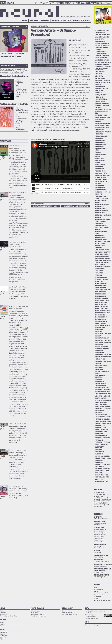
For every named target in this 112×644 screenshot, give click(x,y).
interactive (98, 275)
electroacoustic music (102, 205)
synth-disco (107, 442)
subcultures (106, 438)
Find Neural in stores (38, 616)
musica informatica (101, 317)
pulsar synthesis (100, 392)
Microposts (6, 141)
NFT (106, 340)
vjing (106, 475)
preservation (99, 370)
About (52, 3)
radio (109, 392)
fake (101, 228)
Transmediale (99, 460)
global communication (102, 256)
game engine (98, 248)
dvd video (98, 198)
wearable (102, 477)
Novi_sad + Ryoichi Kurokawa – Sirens (45, 206)
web (108, 477)
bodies (97, 97)
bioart (109, 82)
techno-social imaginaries (99, 447)
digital (97, 182)
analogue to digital (101, 54)
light (96, 292)
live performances (100, 294)
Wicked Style (99, 496)
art (96, 62)
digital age (104, 182)
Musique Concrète (100, 319)
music (108, 313)
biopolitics (98, 89)
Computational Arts (101, 136)
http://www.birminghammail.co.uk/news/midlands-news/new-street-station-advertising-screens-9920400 (18, 474)
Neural (3, 608)
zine (107, 481)
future (103, 244)
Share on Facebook (3, 159)
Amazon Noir (99, 589)
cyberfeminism (99, 169)
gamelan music (99, 250)
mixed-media (105, 309)
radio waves (99, 396)
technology (98, 450)
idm (102, 263)
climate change (99, 126)
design (105, 180)
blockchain (98, 93)
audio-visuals (99, 76)
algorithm (106, 45)
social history (99, 411)
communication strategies (103, 132)
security (108, 407)
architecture (99, 60)
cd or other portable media (101, 112)
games (107, 250)
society (108, 417)
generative (107, 252)
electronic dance (100, 209)
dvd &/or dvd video (100, 196)
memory (97, 307)
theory (103, 458)
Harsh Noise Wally (16, 424)
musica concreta (100, 315)
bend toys (107, 80)
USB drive (98, 464)
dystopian (105, 198)
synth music (99, 442)
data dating (98, 175)
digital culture (99, 186)
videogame (107, 469)
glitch (97, 254)
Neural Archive (81, 21)
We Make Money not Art (102, 600)
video (96, 467)
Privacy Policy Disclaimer (9, 616)
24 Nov (3, 157)
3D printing (101, 31)
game (103, 246)
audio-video (98, 74)
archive (107, 60)
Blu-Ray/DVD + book (101, 95)
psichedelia (98, 379)
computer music (100, 142)
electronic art (99, 207)
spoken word (99, 434)
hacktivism (98, 260)
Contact (68, 3)
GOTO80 (12, 272)
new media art (99, 340)
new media (98, 336)
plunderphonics (106, 357)
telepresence (99, 454)
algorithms (98, 48)
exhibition (103, 221)
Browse (65, 611)
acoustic (106, 37)
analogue (98, 50)
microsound (104, 307)
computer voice (99, 147)
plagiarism (108, 355)
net (107, 321)
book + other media (101, 99)
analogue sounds (100, 52)
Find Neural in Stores (11, 56)
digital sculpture (100, 190)
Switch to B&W (87, 3)
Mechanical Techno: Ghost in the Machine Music (18, 228)
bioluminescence (100, 87)
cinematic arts (105, 117)
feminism (106, 228)
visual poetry (99, 475)
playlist (97, 357)
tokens (109, 458)
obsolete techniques (101, 347)
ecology (97, 200)
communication (99, 130)
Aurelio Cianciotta (37, 204)
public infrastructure (102, 388)
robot (97, 404)
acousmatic (98, 37)
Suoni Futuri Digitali (101, 494)
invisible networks (101, 286)
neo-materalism (100, 321)
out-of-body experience (102, 349)
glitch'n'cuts (104, 254)
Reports (45, 21)
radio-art (107, 396)
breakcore (105, 103)
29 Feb (3, 316)
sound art (98, 423)
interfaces (98, 279)
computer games (100, 140)
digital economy (100, 188)
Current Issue (6, 54)
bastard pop (99, 80)
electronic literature (101, 211)
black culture (99, 91)
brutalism (106, 105)
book (102, 97)
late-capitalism (105, 290)
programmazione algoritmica (100, 376)
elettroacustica (100, 219)
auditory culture (100, 78)
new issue (108, 334)
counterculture (100, 161)
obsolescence (99, 344)
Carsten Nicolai (100, 110)
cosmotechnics (99, 159)
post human (107, 361)
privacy (97, 374)
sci (101, 404)
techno (97, 444)
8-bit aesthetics (100, 33)
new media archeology (102, 338)
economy (104, 200)
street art (98, 438)
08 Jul (3, 496)
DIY (106, 192)
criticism (98, 163)
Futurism (97, 246)
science (105, 404)
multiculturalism (100, 313)
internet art (99, 281)
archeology (104, 58)
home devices (107, 260)
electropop (98, 217)
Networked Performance (102, 595)
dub (101, 194)
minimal (97, 309)
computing (98, 152)
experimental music (101, 226)
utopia (104, 464)
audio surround (100, 72)
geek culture (99, 252)
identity (97, 263)
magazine (105, 298)
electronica (98, 215)
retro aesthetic (106, 400)
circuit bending (99, 119)
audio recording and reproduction (101, 69)
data (106, 173)
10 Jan (3, 427)
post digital (98, 361)
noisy (101, 342)
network (103, 323)
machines (98, 298)
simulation (98, 409)
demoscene (98, 180)
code (107, 128)
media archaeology (101, 302)
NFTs (110, 340)
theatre (97, 458)
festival (97, 230)
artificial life (99, 66)
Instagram (42, 4)
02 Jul (3, 198)
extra (97, 228)
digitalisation (99, 192)
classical (98, 121)
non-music (107, 342)
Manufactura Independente (94, 625)
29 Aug (3, 456)
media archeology (100, 304)
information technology (102, 267)
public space (99, 390)
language (103, 288)
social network (100, 417)
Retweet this (1, 159)
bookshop (98, 103)
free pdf (97, 244)
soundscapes (99, 432)
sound (97, 421)
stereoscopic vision (101, 436)
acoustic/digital (100, 41)
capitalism (98, 108)
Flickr (48, 4)
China (106, 115)
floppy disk (98, 240)
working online (99, 481)
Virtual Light (98, 503)
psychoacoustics (100, 384)
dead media (107, 175)
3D (95, 31)
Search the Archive (69, 613)
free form (107, 242)
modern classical (106, 311)
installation (99, 271)
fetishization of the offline (101, 233)
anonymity (106, 56)
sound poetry (107, 423)
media (108, 300)
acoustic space (99, 39)
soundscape (104, 430)
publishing (107, 390)
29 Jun (3, 292)
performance (99, 351)
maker (97, 300)
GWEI (96, 591)
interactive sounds (101, 277)
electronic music (100, 213)
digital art (98, 184)
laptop (97, 290)
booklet (97, 101)
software (98, 419)
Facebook (39, 4)
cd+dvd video (99, 115)
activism (97, 43)
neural (97, 326)
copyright (98, 156)
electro (97, 203)
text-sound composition (102, 456)
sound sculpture (100, 425)
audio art (34, 26)
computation (99, 134)
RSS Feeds (76, 3)
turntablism (99, 462)
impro (97, 265)
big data (97, 82)
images (106, 263)
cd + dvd (108, 110)
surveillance (99, 440)
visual (108, 471)
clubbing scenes (100, 128)
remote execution (100, 398)
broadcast (98, 105)
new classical (99, 334)
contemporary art (101, 154)
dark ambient (99, 173)
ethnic (97, 221)
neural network (105, 326)
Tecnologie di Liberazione (103, 500)
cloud (107, 126)
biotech (105, 89)
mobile (97, 311)
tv (104, 462)
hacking (108, 258)
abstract (98, 35)
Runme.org (98, 597)
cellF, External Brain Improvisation (76, 206)
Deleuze (104, 177)
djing (109, 192)
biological (98, 85)
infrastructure (100, 269)
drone (97, 194)
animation (98, 56)
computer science (100, 145)
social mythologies (101, 415)
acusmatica (105, 43)
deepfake (97, 177)
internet (105, 279)
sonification (106, 419)
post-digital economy (101, 365)
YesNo (11, 287)
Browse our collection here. (14, 72)
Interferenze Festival (101, 593)
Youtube (45, 4)
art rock (108, 62)
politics (97, 359)
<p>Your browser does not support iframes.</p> (14, 105)
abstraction (106, 35)
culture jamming (100, 165)
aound (97, 58)
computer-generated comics (101, 149)
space (106, 432)
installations (99, 273)
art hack (101, 62)
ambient (106, 48)
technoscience (99, 452)
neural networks (100, 328)
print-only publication (102, 372)
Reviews (34, 21)
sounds (97, 430)
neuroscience (99, 330)
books (103, 101)
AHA (96, 588)
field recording (99, 235)
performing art (100, 353)
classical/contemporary (103, 124)
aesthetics (98, 45)
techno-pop (104, 444)
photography (99, 355)
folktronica (99, 242)
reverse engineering (101, 402)
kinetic (97, 288)
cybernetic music (100, 171)
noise (96, 342)
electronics (107, 215)
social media (99, 413)
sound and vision (105, 421)
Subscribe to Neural (10, 27)
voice (96, 477)
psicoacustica (99, 381)
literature (102, 292)
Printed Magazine (61, 21)
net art (97, 323)
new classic (98, 332)
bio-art (103, 82)
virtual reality (99, 471)
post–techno (99, 368)
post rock (98, 363)
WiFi (102, 479)
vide (108, 464)
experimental (43, 26)
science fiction (99, 407)
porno (103, 359)
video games (98, 469)
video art (102, 467)
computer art (99, 138)
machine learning (100, 296)
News (24, 21)
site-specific (107, 409)
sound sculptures (100, 428)
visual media (99, 473)
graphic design (99, 258)
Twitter (36, 4)
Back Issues (19, 54)
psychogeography (100, 386)
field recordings (100, 237)
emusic (108, 219)
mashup (102, 300)
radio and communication (103, 394)
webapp (97, 479)
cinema (97, 117)
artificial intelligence (102, 64)
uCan (96, 598)
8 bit (107, 31)
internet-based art (101, 284)
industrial (103, 265)
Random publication (69, 614)
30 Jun (3, 248)
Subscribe (60, 3)
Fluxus (105, 240)
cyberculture (99, 167)
